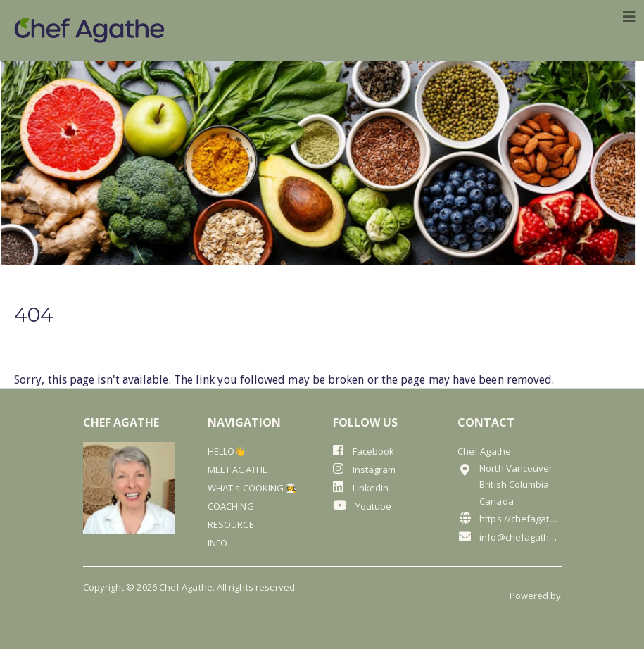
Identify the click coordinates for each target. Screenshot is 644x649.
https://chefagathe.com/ (510, 518)
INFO (217, 543)
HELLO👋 (227, 451)
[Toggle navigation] (629, 17)
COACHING (231, 506)
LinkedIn (361, 487)
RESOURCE (231, 524)
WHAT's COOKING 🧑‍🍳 (252, 488)
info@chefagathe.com (510, 537)
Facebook (364, 451)
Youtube (362, 506)
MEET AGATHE (238, 470)
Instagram (365, 469)
